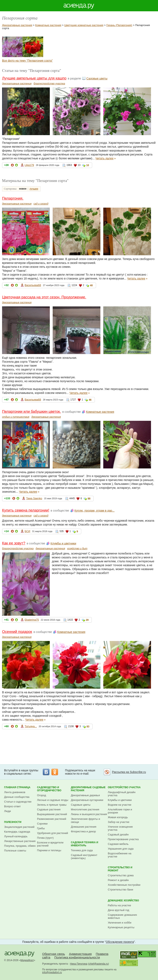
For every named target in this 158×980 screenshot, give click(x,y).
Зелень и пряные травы (52, 805)
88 (89, 499)
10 (88, 165)
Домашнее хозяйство (123, 901)
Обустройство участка (124, 787)
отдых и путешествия (16, 417)
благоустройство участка (49, 84)
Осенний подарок (17, 632)
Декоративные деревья (85, 795)
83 (88, 727)
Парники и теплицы (49, 850)
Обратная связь (54, 954)
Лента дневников (15, 792)
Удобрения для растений (53, 833)
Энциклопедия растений (19, 827)
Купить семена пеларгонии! (26, 510)
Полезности (13, 822)
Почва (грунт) (45, 838)
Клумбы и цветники (63, 543)
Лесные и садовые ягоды (53, 800)
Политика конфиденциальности (77, 957)
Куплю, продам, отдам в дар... (95, 511)
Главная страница (17, 787)
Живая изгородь (118, 817)
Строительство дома (121, 875)
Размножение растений (52, 819)
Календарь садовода (17, 832)
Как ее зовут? (14, 543)
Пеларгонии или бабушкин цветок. (31, 412)
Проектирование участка (123, 839)
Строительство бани (120, 890)
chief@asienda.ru (99, 964)
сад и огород (41, 204)
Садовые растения (49, 809)
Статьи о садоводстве (18, 802)
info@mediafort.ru (52, 972)
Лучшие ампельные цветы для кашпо (34, 78)
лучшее (34, 189)
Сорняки (42, 824)
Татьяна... (31, 726)
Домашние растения (84, 827)
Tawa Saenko (34, 498)
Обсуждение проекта (120, 942)
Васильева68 (33, 285)
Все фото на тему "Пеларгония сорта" (27, 61)
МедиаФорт (27, 960)
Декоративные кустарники (87, 800)
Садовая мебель (118, 844)
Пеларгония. (13, 198)
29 (87, 620)
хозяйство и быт (77, 549)
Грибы (41, 828)
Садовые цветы (97, 78)
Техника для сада (82, 850)
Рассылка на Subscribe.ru (129, 772)
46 (90, 400)
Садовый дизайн (118, 834)
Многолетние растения (85, 809)
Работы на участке (119, 905)
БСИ (27, 531)
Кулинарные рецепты (121, 927)
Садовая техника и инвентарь (85, 844)
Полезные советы (15, 851)
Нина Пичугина (79, 964)
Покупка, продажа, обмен (20, 846)
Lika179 (29, 165)
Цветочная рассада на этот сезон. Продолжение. (44, 297)
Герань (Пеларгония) (119, 25)
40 (91, 285)
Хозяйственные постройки (124, 885)
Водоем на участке (120, 805)
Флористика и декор (83, 831)
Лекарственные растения (20, 841)
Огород (42, 795)
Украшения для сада (121, 849)
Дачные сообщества (17, 797)
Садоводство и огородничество (49, 789)
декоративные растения (17, 84)
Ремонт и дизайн (118, 880)
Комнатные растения (48, 25)
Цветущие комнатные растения (84, 25)
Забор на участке (119, 822)
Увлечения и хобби (120, 923)
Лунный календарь (16, 836)
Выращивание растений (52, 814)
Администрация (80, 954)
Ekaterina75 (32, 620)
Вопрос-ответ (12, 806)
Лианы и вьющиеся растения (89, 814)
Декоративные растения (17, 25)
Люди (8, 811)
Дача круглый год (118, 910)
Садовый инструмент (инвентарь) (84, 857)
